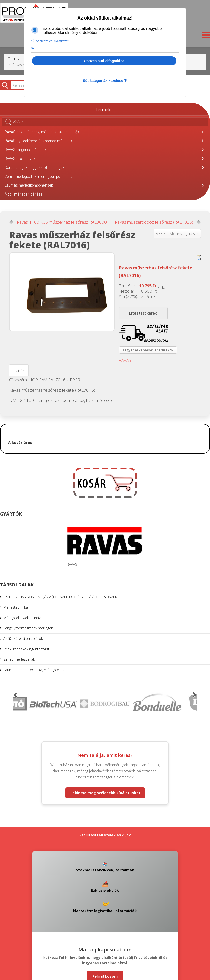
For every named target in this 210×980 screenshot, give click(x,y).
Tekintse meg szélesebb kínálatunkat (105, 793)
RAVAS (125, 360)
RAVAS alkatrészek (20, 159)
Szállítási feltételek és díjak (105, 835)
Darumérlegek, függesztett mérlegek (35, 168)
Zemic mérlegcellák (19, 659)
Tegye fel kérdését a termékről (148, 350)
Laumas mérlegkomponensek (29, 185)
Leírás (19, 370)
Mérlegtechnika (16, 607)
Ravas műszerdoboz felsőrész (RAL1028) (154, 222)
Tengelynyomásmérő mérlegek (28, 628)
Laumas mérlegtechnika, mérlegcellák (34, 670)
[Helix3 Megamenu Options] (205, 36)
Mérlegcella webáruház (22, 618)
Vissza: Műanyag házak (177, 233)
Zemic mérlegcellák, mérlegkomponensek (39, 176)
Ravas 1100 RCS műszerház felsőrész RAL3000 (62, 222)
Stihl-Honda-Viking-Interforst (26, 649)
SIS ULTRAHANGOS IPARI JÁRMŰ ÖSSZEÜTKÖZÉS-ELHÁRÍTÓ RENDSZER (60, 597)
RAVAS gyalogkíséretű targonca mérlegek (39, 141)
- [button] (36, 48)
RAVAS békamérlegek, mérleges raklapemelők (42, 132)
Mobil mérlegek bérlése (24, 194)
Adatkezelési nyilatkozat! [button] (52, 41)
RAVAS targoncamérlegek (26, 150)
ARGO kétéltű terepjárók (23, 638)
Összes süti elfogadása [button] (104, 61)
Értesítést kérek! (143, 313)
